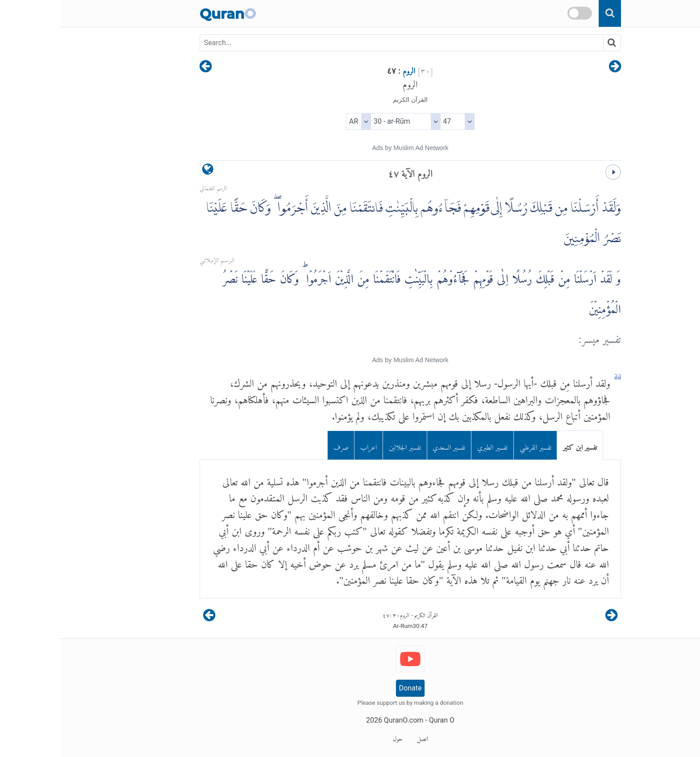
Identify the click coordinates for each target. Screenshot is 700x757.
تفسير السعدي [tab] (389, 445)
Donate (350, 688)
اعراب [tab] (308, 445)
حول (337, 737)
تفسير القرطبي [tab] (475, 445)
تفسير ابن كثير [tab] (520, 445)
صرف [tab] (281, 445)
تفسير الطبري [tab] (432, 445)
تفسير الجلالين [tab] (345, 445)
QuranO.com (343, 720)
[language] (148, 171)
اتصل (362, 737)
